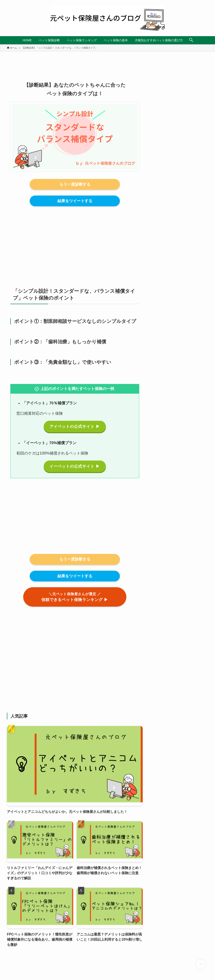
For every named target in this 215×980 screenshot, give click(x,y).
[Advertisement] (75, 242)
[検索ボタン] (191, 40)
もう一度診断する (75, 184)
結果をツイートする (75, 201)
